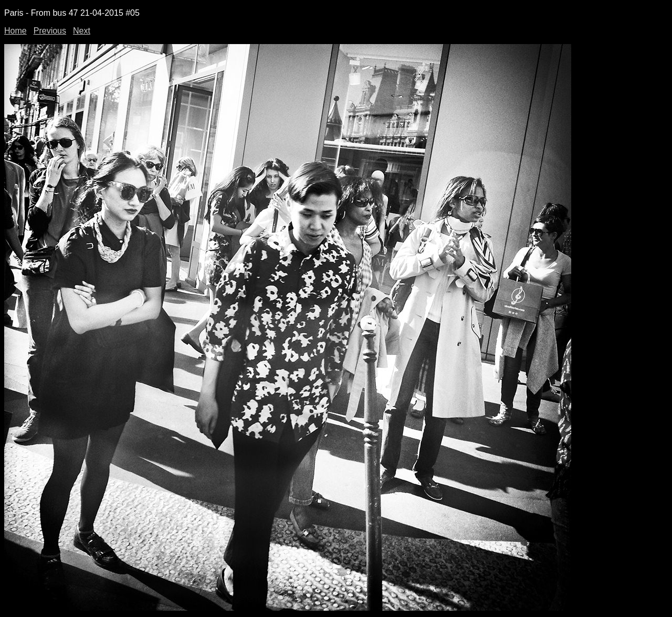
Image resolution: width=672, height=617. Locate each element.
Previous (50, 31)
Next (82, 31)
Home (15, 31)
